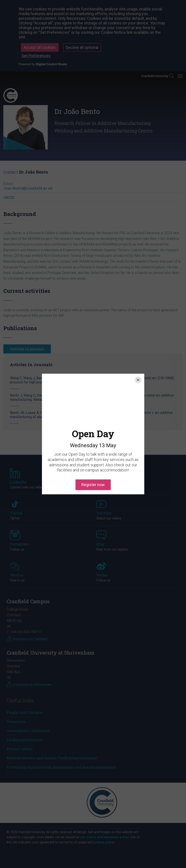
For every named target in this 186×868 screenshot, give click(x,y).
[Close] (138, 380)
